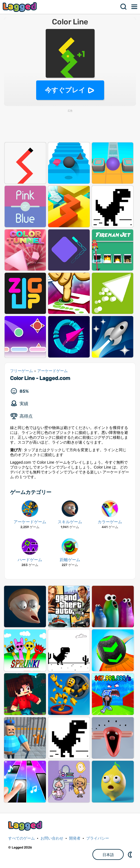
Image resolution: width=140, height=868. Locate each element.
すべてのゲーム (21, 838)
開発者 (75, 838)
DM (130, 854)
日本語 (108, 855)
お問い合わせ (52, 838)
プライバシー (98, 838)
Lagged (20, 7)
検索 (124, 7)
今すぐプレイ (65, 90)
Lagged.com (26, 826)
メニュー (135, 7)
